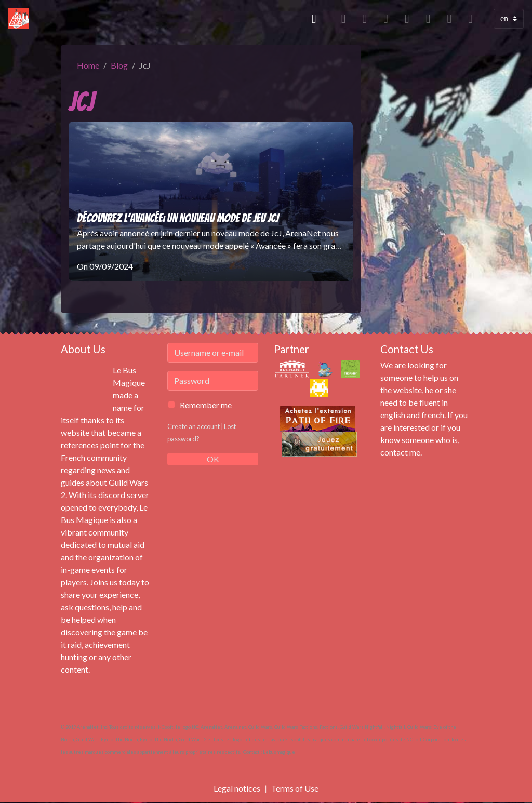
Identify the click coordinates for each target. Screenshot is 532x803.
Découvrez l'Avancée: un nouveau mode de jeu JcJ (178, 218)
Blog (119, 65)
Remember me (206, 405)
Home (88, 65)
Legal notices (237, 788)
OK (213, 459)
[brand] (21, 19)
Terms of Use (295, 788)
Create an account (194, 426)
